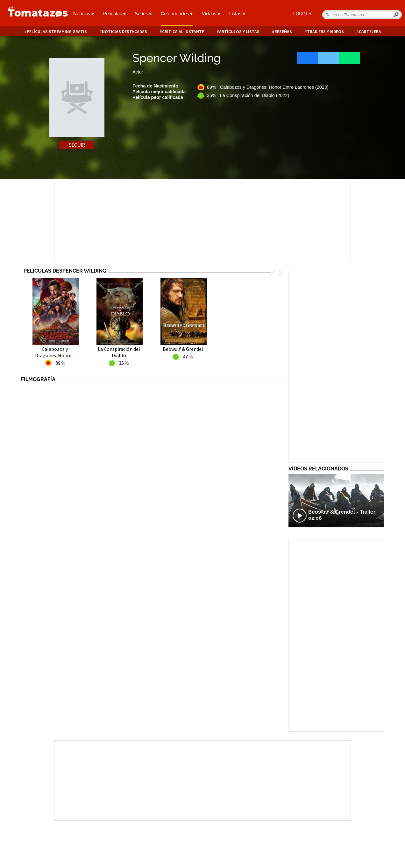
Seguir (77, 145)
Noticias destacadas (124, 32)
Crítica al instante (183, 32)
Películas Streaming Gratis (57, 32)
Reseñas (283, 32)
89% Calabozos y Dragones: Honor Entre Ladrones (268, 87)
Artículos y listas (239, 32)
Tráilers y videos (325, 32)
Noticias (84, 14)
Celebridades (177, 14)
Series (143, 14)
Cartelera (370, 32)
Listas (237, 14)
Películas (114, 14)
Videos (211, 14)
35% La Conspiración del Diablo (248, 95)
